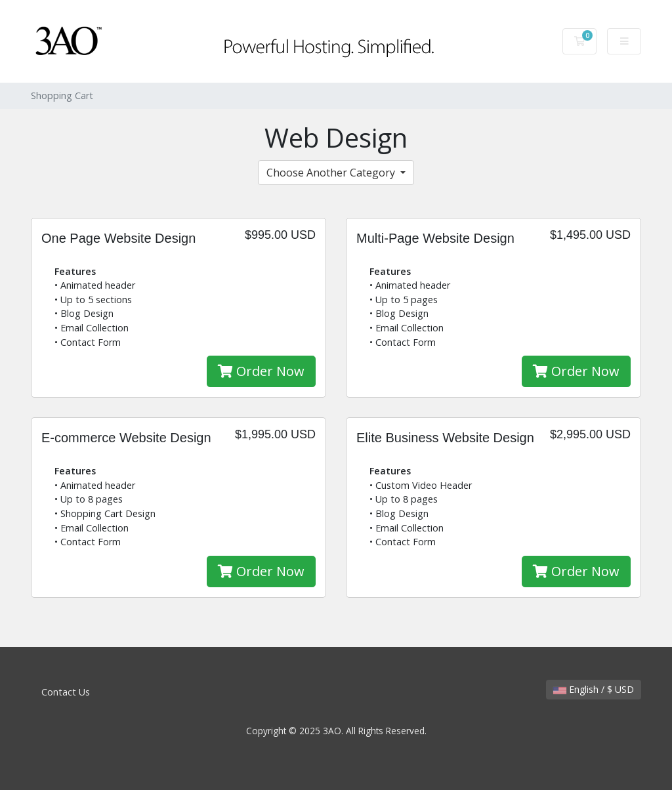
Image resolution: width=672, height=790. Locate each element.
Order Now (261, 371)
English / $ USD (594, 689)
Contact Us (66, 692)
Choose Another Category (332, 173)
